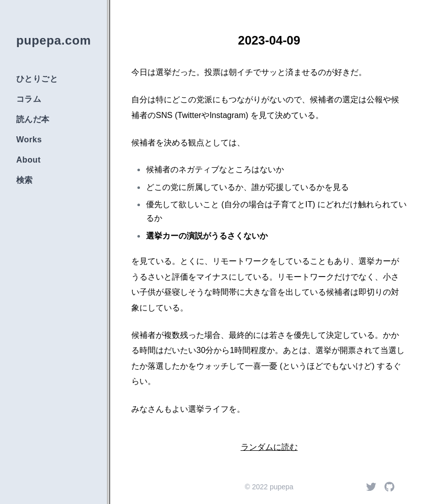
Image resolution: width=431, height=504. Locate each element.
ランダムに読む (269, 447)
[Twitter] (371, 487)
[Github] (389, 487)
